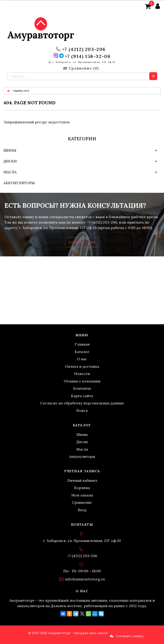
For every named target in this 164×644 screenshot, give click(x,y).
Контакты (82, 388)
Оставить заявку (82, 242)
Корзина (82, 488)
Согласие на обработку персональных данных (82, 403)
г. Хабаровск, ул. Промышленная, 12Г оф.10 (84, 62)
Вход (82, 510)
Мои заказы (82, 495)
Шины (10, 150)
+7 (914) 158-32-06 (88, 56)
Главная (82, 344)
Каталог (82, 352)
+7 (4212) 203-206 (84, 49)
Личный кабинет (82, 480)
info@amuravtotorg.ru (85, 579)
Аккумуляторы (19, 183)
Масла (10, 172)
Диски (10, 161)
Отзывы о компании (82, 381)
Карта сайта (82, 396)
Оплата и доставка (82, 366)
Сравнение (82, 502)
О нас (82, 359)
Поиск (82, 410)
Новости (82, 374)
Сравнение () (81, 68)
